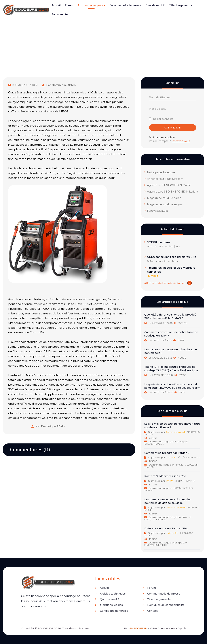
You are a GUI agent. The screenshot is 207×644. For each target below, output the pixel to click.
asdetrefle (172, 533)
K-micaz (153, 276)
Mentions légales (109, 605)
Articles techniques (91, 5)
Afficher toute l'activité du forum (168, 283)
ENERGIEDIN (138, 628)
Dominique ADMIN (64, 85)
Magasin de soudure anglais (163, 204)
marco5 (170, 457)
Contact (150, 611)
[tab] (172, 319)
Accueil (56, 5)
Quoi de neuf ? (155, 5)
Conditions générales (112, 611)
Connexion (173, 128)
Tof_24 (169, 481)
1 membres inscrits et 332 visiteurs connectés (171, 270)
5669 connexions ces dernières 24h (172, 257)
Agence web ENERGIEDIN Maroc (168, 185)
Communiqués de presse (125, 5)
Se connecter (60, 14)
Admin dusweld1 (175, 432)
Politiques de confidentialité (164, 605)
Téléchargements (180, 5)
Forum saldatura (156, 211)
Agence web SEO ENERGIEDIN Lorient (171, 192)
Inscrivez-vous (181, 141)
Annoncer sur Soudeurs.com (164, 179)
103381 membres (159, 242)
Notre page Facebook (160, 172)
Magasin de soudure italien (163, 198)
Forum (69, 5)
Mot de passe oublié (162, 137)
